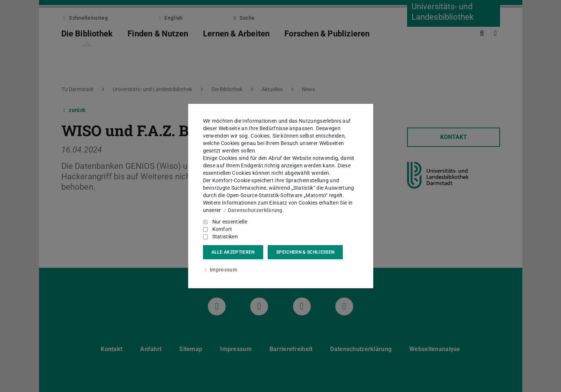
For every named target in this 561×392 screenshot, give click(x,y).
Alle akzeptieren (233, 252)
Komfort (222, 229)
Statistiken (225, 237)
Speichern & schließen (305, 252)
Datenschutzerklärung (252, 210)
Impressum (220, 270)
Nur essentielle (230, 222)
